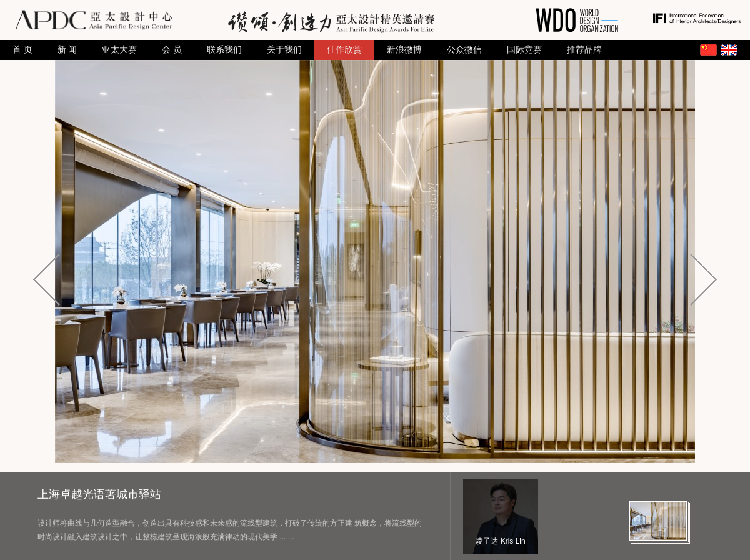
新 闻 (67, 50)
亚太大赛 (119, 50)
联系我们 (224, 50)
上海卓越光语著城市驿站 (99, 494)
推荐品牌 (584, 50)
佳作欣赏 (344, 50)
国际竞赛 (524, 50)
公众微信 (464, 50)
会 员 (172, 50)
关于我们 (284, 50)
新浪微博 (404, 50)
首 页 (22, 50)
